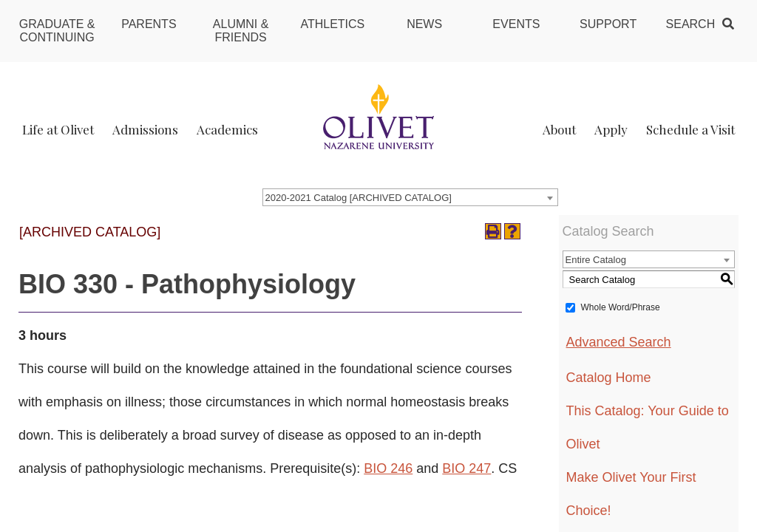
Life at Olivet (58, 129)
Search (691, 24)
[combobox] (410, 197)
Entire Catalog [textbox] (596, 260)
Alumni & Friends (241, 31)
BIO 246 (388, 468)
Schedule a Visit (690, 129)
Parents (149, 24)
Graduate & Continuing (57, 31)
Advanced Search (619, 342)
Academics (227, 129)
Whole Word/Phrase (621, 307)
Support (608, 24)
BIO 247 (466, 468)
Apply (611, 129)
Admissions (145, 129)
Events (516, 24)
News (424, 24)
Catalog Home (609, 378)
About (559, 129)
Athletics (332, 24)
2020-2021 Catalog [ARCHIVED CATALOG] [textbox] (359, 198)
